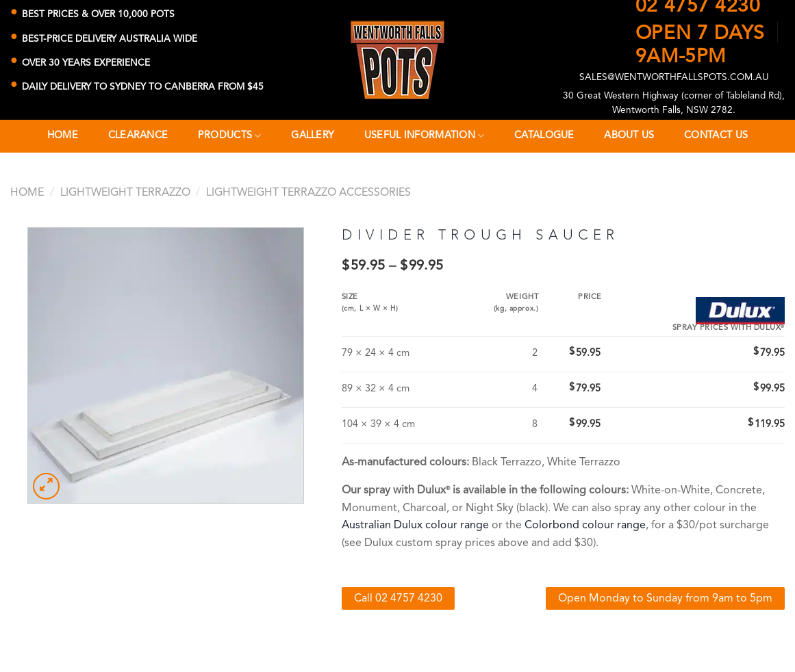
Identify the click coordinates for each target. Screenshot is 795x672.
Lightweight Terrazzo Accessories (308, 193)
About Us (629, 136)
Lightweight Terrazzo (125, 193)
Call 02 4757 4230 (398, 599)
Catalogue (544, 136)
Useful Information (425, 136)
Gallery (313, 136)
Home (63, 136)
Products (230, 136)
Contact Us (716, 136)
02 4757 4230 (698, 7)
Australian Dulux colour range (415, 526)
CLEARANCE (138, 136)
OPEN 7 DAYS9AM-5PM (700, 40)
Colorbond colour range (585, 526)
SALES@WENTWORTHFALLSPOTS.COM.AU (674, 78)
